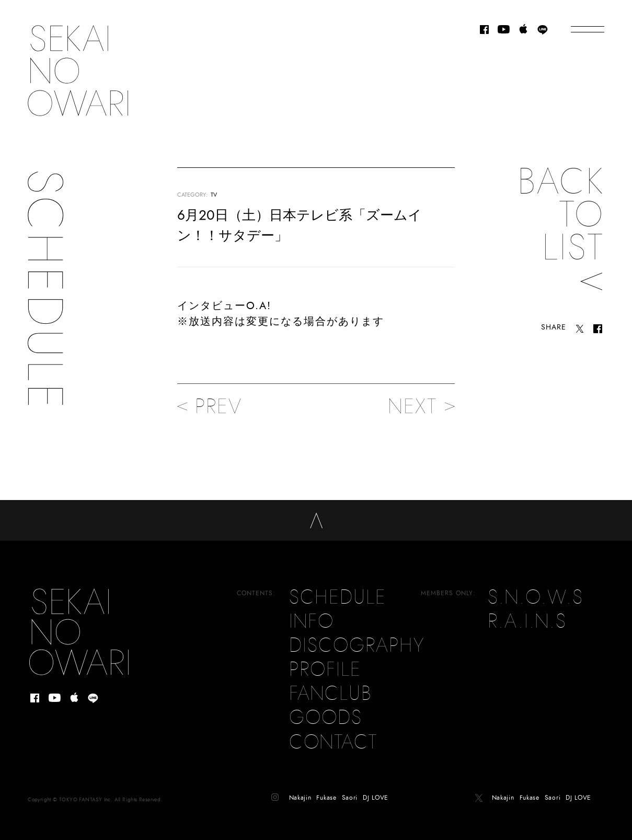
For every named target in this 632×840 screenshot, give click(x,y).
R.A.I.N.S (527, 611)
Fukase (326, 788)
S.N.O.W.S (536, 587)
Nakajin (300, 788)
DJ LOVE (376, 788)
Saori (350, 788)
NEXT (422, 406)
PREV (210, 406)
